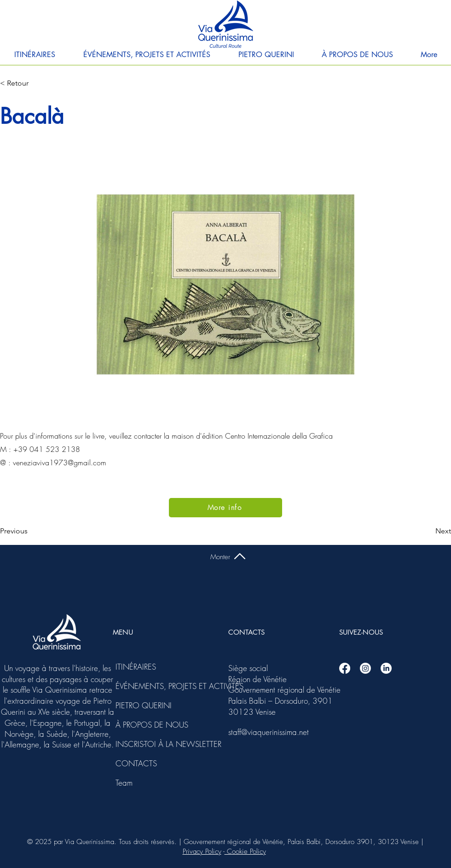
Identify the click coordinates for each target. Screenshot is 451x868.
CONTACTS (136, 763)
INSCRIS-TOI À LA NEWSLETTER (140, 744)
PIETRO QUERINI (140, 705)
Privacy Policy (202, 851)
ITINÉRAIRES (136, 667)
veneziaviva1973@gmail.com (60, 463)
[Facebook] (345, 668)
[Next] (428, 531)
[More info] (225, 508)
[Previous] (30, 531)
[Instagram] (365, 668)
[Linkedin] (386, 668)
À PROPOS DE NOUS (140, 725)
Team (124, 783)
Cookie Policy (245, 851)
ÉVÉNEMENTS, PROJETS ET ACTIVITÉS (140, 686)
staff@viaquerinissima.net (269, 732)
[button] (35, 55)
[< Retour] (30, 83)
